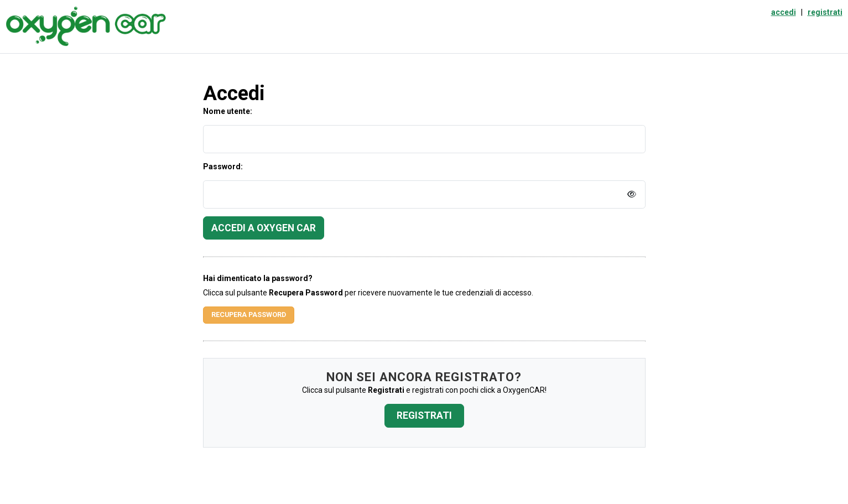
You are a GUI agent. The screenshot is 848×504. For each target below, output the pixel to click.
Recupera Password (249, 315)
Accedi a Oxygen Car (264, 228)
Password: (223, 167)
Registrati (424, 415)
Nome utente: (228, 111)
